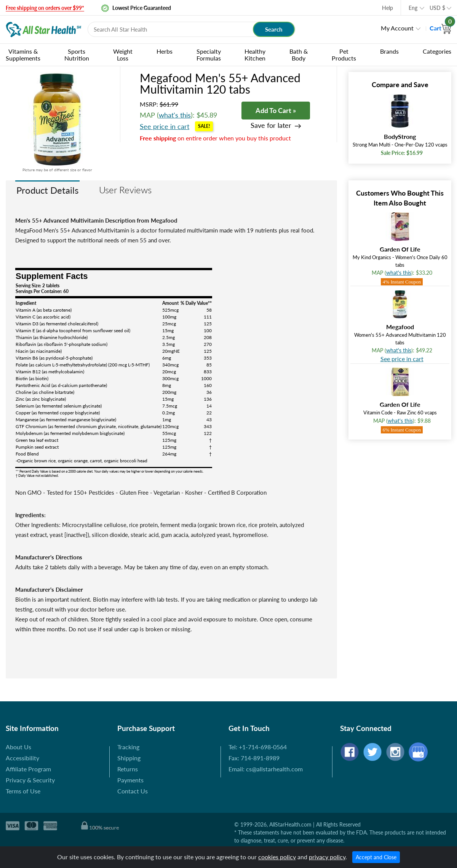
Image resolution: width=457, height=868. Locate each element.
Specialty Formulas (209, 55)
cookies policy (277, 857)
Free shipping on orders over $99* (45, 8)
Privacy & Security (30, 780)
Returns (128, 769)
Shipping (129, 758)
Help (387, 8)
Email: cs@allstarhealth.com (266, 769)
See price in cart (165, 126)
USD (437, 8)
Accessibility (22, 758)
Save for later (271, 125)
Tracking (128, 747)
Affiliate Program (28, 769)
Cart (440, 28)
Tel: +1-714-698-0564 (258, 747)
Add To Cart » (276, 110)
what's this (175, 115)
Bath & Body (299, 55)
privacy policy (327, 857)
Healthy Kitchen (255, 55)
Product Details (47, 190)
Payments (130, 780)
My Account (397, 28)
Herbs (165, 51)
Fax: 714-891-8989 (254, 758)
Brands (389, 51)
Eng (413, 8)
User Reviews (125, 190)
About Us (18, 747)
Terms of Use (23, 791)
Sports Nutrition (77, 55)
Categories (437, 51)
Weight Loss (123, 55)
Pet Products (344, 55)
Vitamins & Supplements (23, 55)
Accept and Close (376, 857)
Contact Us (133, 791)
